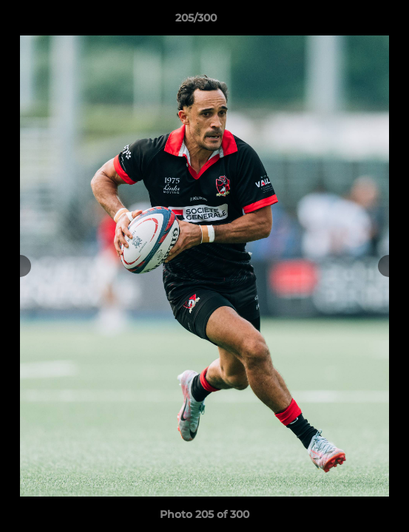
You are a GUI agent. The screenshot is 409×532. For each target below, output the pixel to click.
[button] (356, 21)
